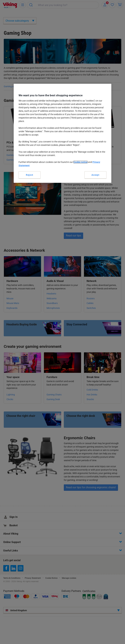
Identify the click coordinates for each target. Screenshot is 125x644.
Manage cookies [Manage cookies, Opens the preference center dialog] (62, 175)
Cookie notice (80, 162)
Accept (93, 175)
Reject (30, 175)
